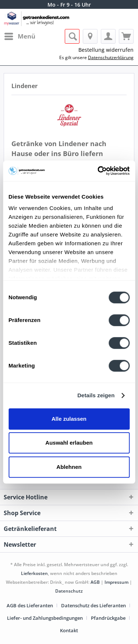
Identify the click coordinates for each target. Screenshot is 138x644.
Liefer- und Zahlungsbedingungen (45, 618)
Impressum (116, 582)
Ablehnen (69, 467)
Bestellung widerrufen (106, 50)
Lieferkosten (34, 573)
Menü (20, 35)
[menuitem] (20, 36)
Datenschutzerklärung (111, 57)
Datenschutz (69, 591)
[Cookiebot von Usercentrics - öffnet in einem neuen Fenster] (98, 171)
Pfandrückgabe (108, 618)
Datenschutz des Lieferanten (93, 605)
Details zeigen (96, 395)
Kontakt (69, 630)
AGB (95, 582)
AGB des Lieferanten (30, 605)
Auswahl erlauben (69, 443)
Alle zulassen (69, 419)
